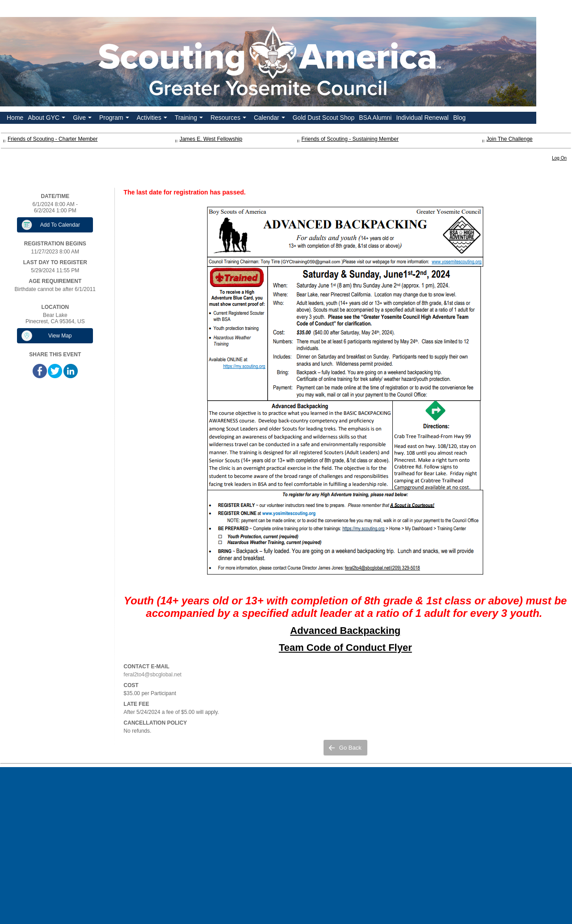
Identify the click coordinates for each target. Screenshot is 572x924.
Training (190, 119)
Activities (153, 119)
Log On (559, 158)
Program (115, 119)
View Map (60, 336)
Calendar (270, 119)
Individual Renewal (422, 118)
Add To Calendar (60, 225)
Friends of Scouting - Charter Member (53, 139)
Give (83, 119)
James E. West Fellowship (211, 139)
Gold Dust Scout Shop (324, 118)
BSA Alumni (375, 118)
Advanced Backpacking (345, 631)
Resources (229, 119)
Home (15, 118)
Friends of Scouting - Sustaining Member (350, 139)
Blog (459, 118)
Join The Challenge (510, 139)
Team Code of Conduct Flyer (345, 648)
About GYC (47, 119)
